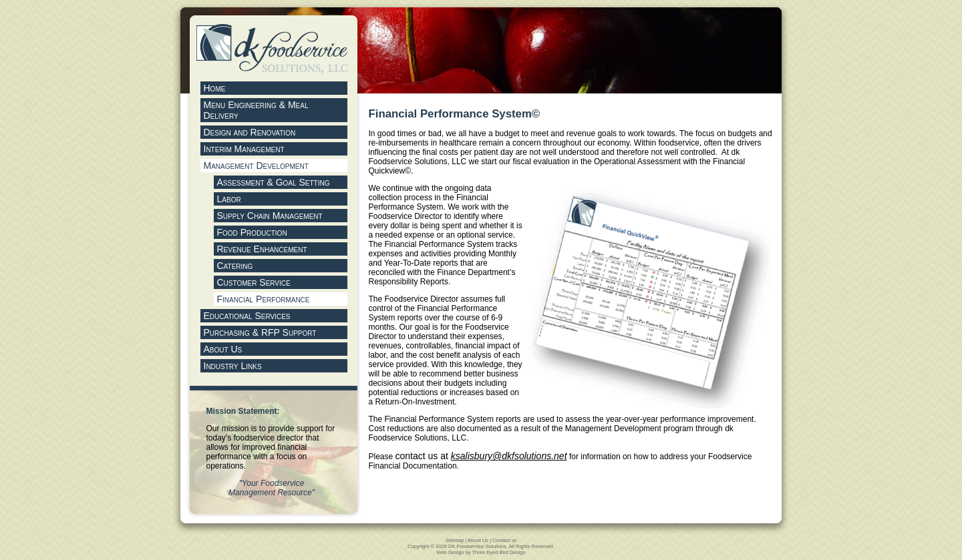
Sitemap (455, 540)
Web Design (450, 552)
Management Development (256, 166)
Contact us (504, 540)
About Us (478, 540)
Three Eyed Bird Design (498, 552)
